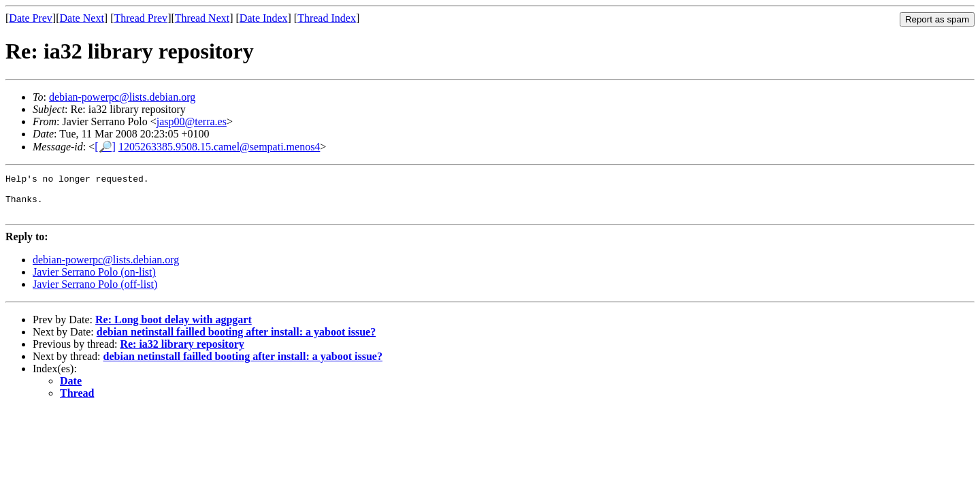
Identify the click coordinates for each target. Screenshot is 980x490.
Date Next (82, 18)
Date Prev (31, 18)
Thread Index (327, 18)
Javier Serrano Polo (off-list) (95, 292)
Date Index (264, 18)
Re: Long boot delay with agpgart (174, 328)
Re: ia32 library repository (182, 352)
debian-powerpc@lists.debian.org (122, 97)
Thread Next (202, 18)
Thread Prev (141, 18)
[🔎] (105, 147)
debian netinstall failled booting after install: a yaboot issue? (236, 340)
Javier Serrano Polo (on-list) (94, 280)
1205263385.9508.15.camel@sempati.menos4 (219, 147)
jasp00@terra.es (192, 121)
